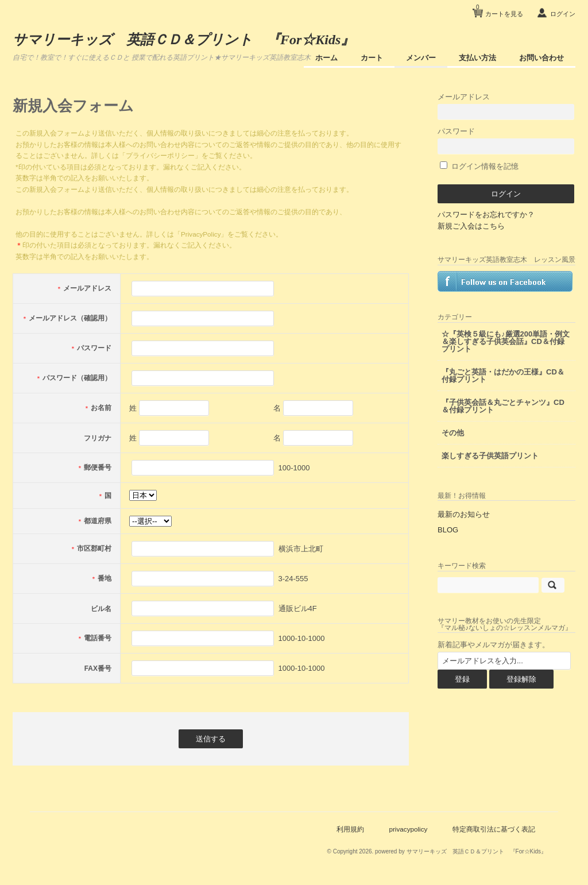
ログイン (563, 14)
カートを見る (500, 9)
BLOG (448, 530)
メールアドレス (506, 106)
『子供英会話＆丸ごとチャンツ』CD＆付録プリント (503, 406)
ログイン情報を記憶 (479, 166)
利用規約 (350, 829)
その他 (453, 433)
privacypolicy (408, 829)
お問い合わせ (541, 58)
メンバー (421, 58)
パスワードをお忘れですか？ (486, 215)
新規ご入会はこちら (471, 226)
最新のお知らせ (464, 514)
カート (372, 58)
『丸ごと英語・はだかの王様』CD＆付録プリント (503, 376)
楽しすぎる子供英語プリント (490, 456)
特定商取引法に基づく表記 (494, 829)
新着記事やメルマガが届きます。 (494, 645)
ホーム (326, 58)
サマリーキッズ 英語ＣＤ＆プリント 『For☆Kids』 (183, 40)
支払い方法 (477, 58)
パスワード (506, 140)
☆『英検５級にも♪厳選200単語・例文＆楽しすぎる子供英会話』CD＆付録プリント (506, 341)
